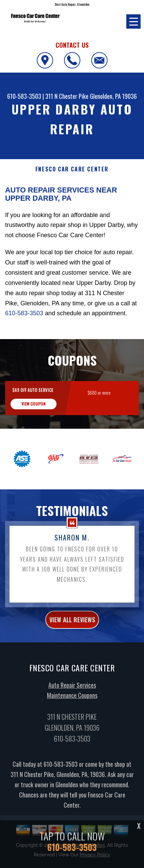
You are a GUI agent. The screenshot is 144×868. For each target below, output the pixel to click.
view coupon (34, 410)
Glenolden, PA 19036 (113, 96)
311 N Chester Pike (67, 96)
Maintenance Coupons (72, 702)
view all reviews (72, 626)
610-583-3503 (24, 96)
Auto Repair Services (72, 692)
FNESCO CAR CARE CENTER (72, 169)
